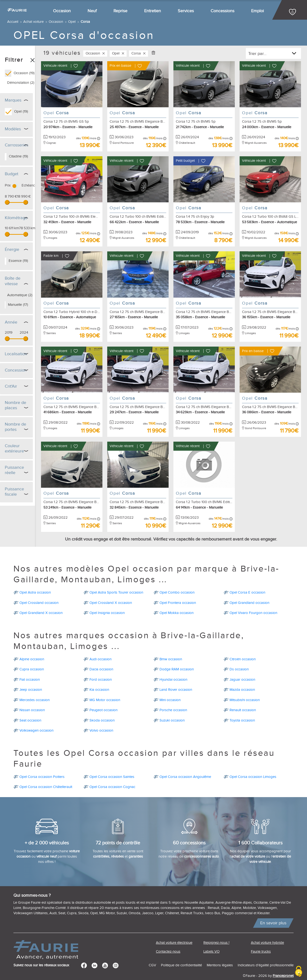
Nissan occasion (32, 698)
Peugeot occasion (103, 698)
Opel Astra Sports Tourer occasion (116, 580)
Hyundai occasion (173, 668)
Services (186, 11)
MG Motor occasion (105, 688)
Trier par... (257, 54)
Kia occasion (99, 678)
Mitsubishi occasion (245, 688)
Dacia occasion (101, 657)
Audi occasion (100, 647)
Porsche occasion (173, 698)
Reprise (120, 11)
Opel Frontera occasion (178, 591)
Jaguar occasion (242, 668)
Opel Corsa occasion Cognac (112, 775)
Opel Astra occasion (35, 580)
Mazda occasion (242, 678)
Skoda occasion (102, 708)
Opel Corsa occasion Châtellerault (46, 775)
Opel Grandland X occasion (41, 601)
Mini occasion (170, 688)
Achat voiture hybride (267, 931)
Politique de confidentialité (181, 953)
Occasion (62, 11)
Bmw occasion (171, 647)
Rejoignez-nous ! (216, 931)
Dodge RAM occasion (177, 657)
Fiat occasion (30, 668)
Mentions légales (220, 953)
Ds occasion (239, 657)
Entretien (153, 11)
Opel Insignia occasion (107, 601)
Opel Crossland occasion (39, 591)
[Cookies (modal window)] (299, 972)
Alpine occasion (32, 647)
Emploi (257, 11)
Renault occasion (243, 698)
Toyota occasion (242, 708)
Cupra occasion (32, 657)
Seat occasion (30, 708)
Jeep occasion (31, 678)
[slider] (7, 202)
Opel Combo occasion (177, 580)
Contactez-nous (168, 940)
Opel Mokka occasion (177, 601)
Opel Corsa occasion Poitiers (42, 765)
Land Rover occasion (176, 678)
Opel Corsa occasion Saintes (112, 765)
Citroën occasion (243, 647)
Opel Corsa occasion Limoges (253, 765)
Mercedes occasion (35, 688)
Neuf (92, 11)
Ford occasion (101, 668)
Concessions (222, 11)
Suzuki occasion (172, 708)
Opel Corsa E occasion (247, 580)
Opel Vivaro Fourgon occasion (253, 601)
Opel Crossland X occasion (111, 591)
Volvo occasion (101, 718)
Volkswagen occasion (36, 718)
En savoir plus (273, 911)
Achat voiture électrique (174, 931)
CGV (152, 953)
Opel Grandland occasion (249, 591)
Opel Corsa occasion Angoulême (185, 765)
